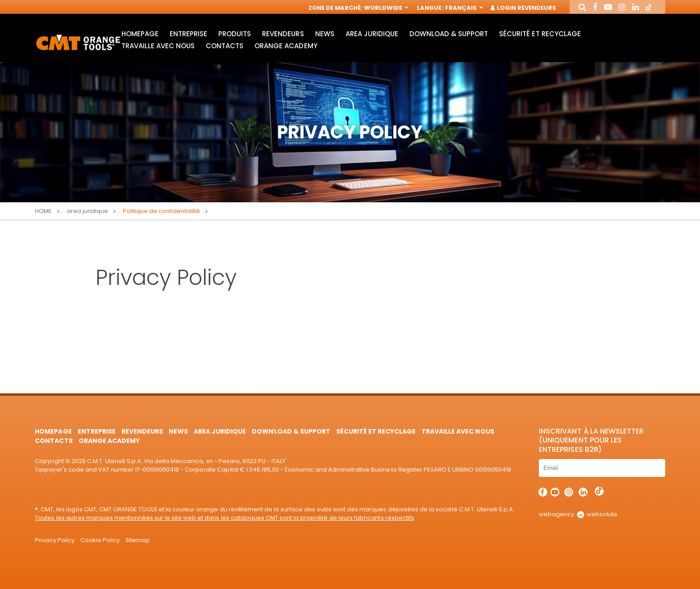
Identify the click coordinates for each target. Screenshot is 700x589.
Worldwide (385, 8)
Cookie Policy (100, 540)
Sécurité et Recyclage (540, 34)
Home (43, 211)
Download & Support (449, 34)
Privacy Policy (54, 540)
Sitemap (138, 540)
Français (463, 8)
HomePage (140, 34)
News (325, 34)
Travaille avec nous (158, 46)
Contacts (225, 46)
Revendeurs (283, 34)
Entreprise (188, 34)
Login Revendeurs (524, 8)
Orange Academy (286, 46)
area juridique (372, 34)
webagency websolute (578, 514)
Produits (235, 34)
